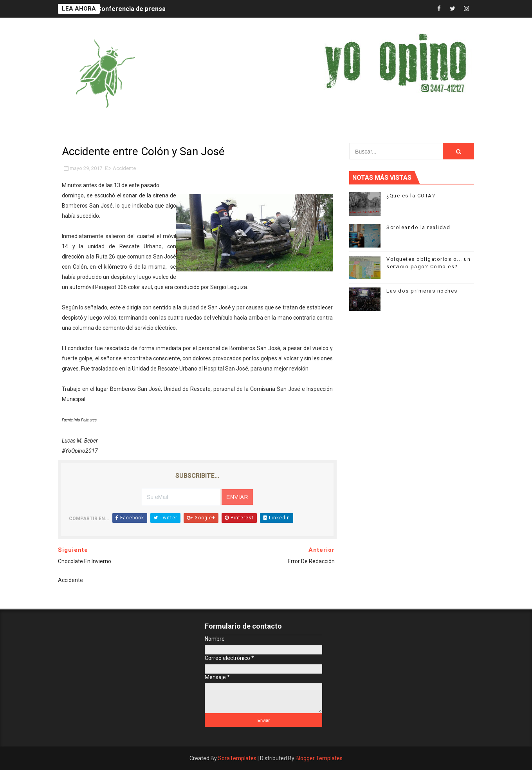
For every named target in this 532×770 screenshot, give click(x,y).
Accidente (124, 168)
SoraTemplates (237, 758)
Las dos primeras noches (422, 291)
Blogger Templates (319, 758)
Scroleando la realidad (418, 227)
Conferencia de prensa (131, 9)
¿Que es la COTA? (411, 196)
